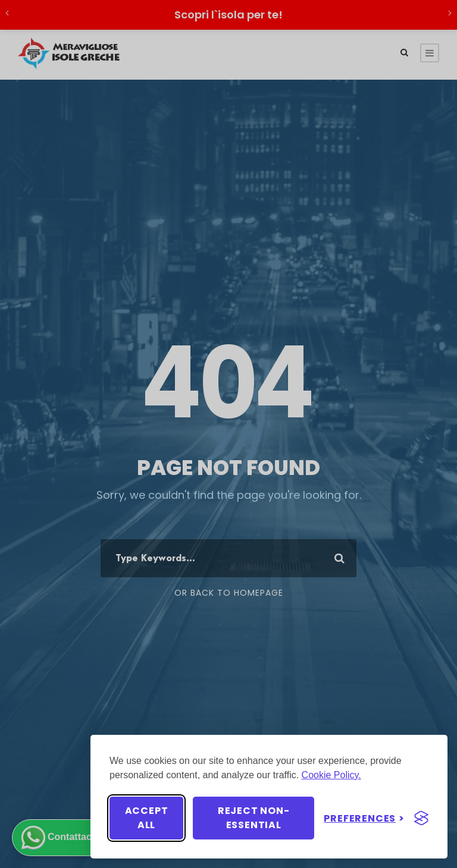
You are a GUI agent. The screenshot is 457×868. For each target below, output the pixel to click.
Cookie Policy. (331, 775)
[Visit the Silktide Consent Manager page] (421, 818)
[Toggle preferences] (364, 818)
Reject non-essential (254, 818)
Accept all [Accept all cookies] (147, 818)
